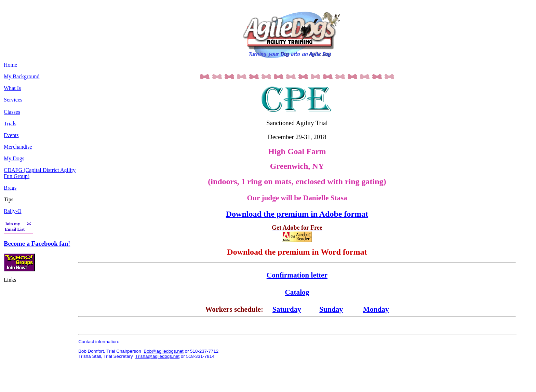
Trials (10, 124)
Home (10, 65)
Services (13, 100)
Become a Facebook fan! (37, 244)
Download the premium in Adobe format (297, 214)
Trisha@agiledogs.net (157, 356)
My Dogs (14, 158)
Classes (12, 112)
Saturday (287, 309)
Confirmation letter (297, 275)
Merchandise (18, 147)
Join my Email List (15, 226)
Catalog (297, 292)
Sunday (331, 309)
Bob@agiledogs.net (164, 351)
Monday (376, 309)
